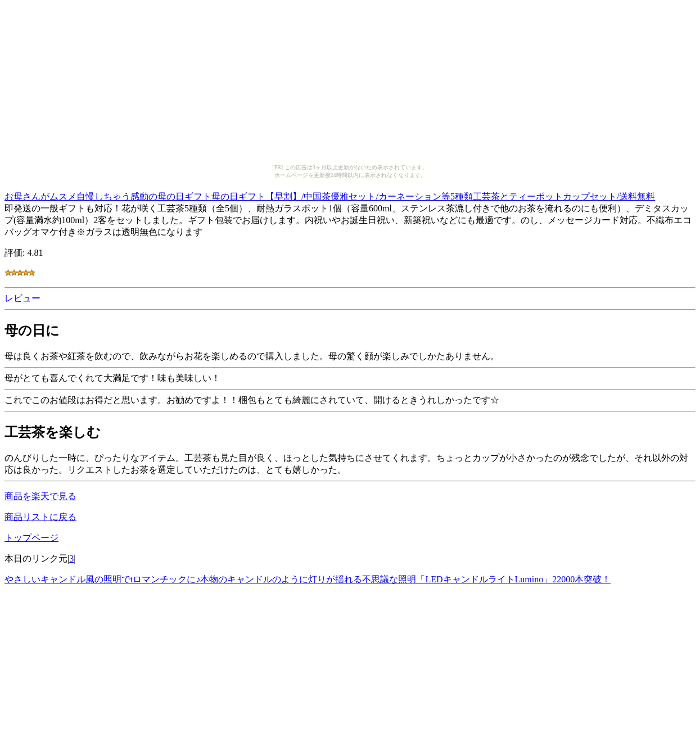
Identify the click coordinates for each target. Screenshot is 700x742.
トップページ (31, 538)
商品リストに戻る (40, 517)
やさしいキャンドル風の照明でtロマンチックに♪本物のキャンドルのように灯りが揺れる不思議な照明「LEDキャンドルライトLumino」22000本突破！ (308, 579)
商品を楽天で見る (40, 496)
